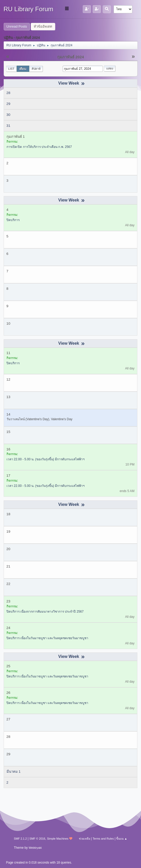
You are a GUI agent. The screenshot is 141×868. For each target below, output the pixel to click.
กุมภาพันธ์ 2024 (71, 57)
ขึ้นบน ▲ (122, 839)
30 (8, 115)
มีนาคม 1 (14, 772)
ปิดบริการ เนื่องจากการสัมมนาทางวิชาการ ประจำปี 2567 (45, 612)
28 (8, 93)
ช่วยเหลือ (84, 839)
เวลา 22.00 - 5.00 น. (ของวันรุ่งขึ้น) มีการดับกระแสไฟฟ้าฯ (46, 459)
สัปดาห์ (36, 69)
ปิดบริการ (13, 220)
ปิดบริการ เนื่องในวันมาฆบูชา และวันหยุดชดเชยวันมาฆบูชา (48, 638)
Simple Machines (58, 839)
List (11, 69)
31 (8, 126)
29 (8, 104)
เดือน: (23, 69)
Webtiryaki (35, 848)
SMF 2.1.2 (20, 839)
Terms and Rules (103, 839)
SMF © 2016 (37, 839)
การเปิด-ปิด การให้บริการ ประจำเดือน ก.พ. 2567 (39, 147)
